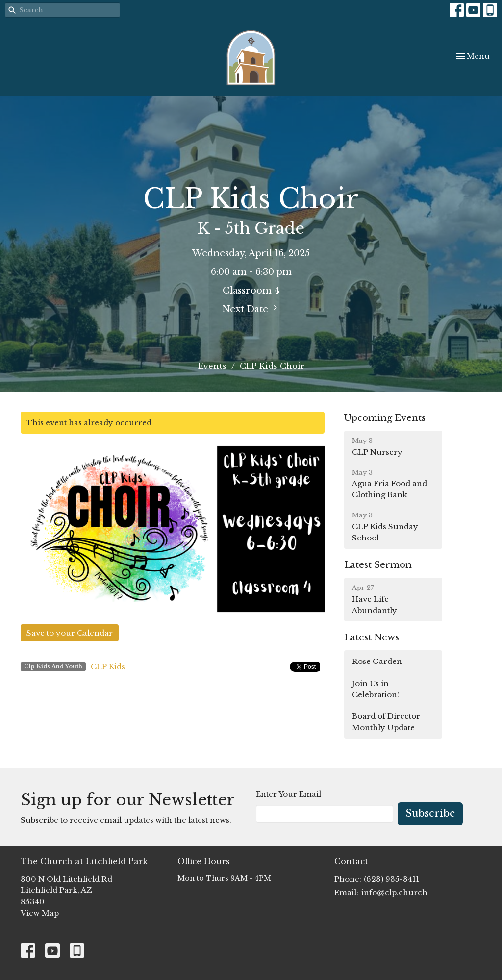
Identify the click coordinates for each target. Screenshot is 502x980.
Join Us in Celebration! (376, 689)
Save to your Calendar (70, 633)
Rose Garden (377, 661)
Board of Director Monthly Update (386, 722)
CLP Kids (108, 667)
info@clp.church (394, 893)
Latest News (372, 637)
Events (212, 366)
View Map (40, 913)
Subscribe (430, 813)
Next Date (251, 309)
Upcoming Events (385, 418)
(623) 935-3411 (391, 879)
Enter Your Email (289, 794)
